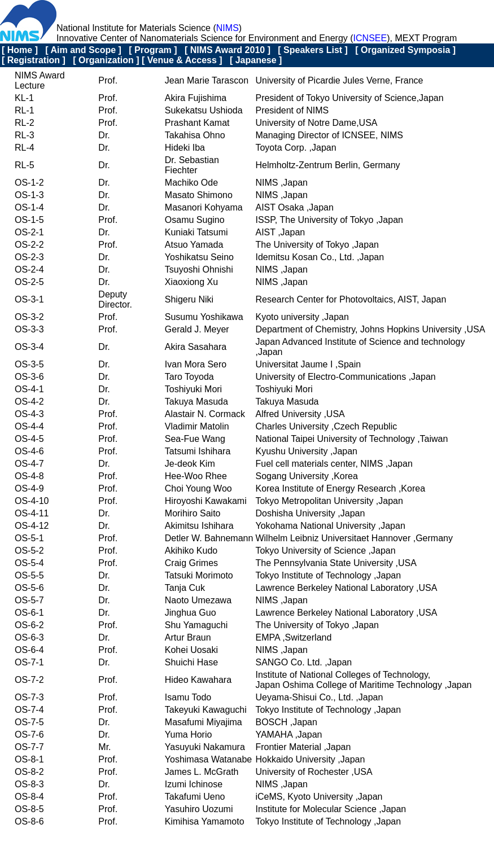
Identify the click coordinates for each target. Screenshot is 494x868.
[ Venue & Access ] (182, 60)
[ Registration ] (34, 60)
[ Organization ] (106, 60)
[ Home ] (20, 50)
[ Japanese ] (256, 60)
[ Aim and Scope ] (83, 50)
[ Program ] (153, 50)
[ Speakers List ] (313, 50)
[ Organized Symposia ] (405, 50)
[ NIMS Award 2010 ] (228, 50)
